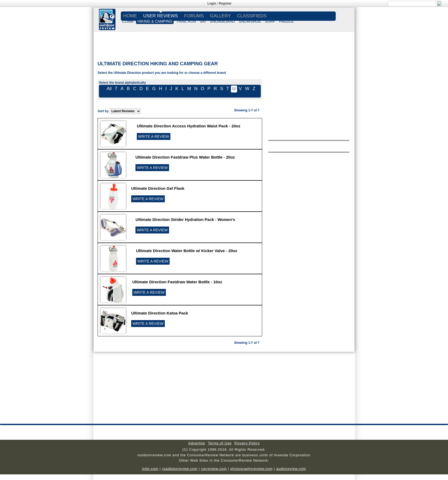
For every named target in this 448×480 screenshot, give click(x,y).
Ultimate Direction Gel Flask (158, 188)
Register (225, 3)
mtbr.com (150, 469)
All (109, 89)
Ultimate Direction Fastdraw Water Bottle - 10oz (177, 282)
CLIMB (128, 21)
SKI (203, 21)
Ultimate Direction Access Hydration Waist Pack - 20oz (189, 126)
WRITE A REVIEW (154, 136)
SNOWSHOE (250, 21)
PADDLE (287, 21)
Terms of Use (220, 443)
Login (212, 3)
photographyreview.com (251, 469)
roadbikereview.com (180, 469)
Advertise (197, 443)
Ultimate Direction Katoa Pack (160, 313)
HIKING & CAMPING (155, 21)
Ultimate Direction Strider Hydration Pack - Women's (185, 219)
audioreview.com (291, 469)
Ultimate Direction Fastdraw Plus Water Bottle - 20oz (185, 157)
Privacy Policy (247, 443)
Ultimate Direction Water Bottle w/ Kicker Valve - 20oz (187, 251)
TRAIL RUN (186, 21)
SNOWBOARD (222, 21)
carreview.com (214, 469)
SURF (270, 21)
